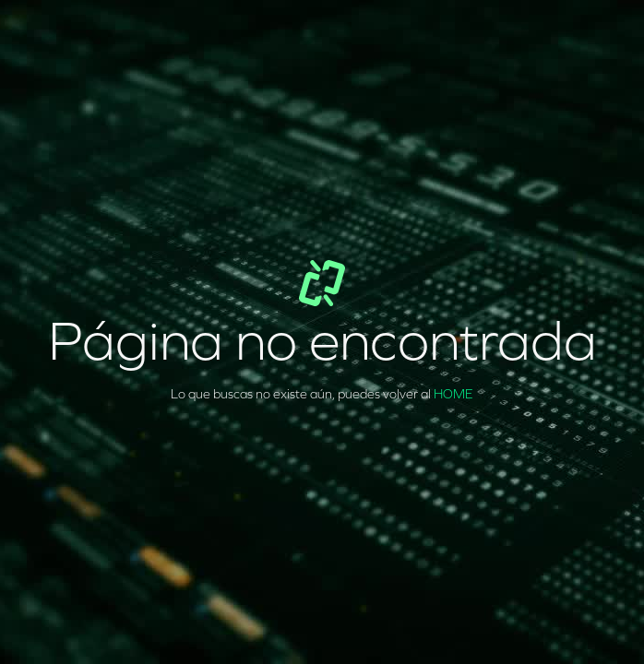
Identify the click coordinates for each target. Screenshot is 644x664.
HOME (453, 394)
